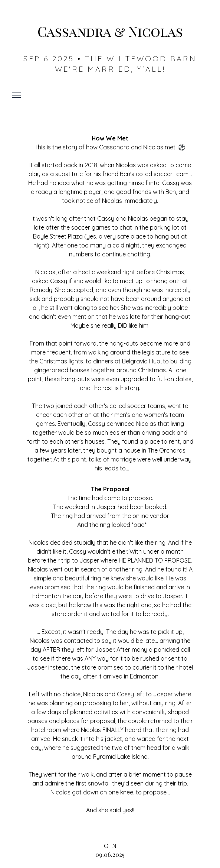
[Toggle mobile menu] (16, 95)
